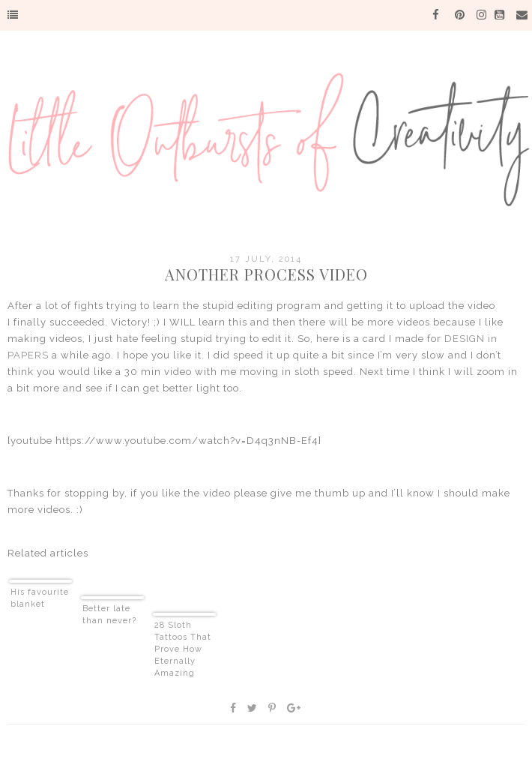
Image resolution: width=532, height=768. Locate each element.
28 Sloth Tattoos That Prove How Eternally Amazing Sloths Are (183, 650)
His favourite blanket (40, 598)
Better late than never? (109, 615)
